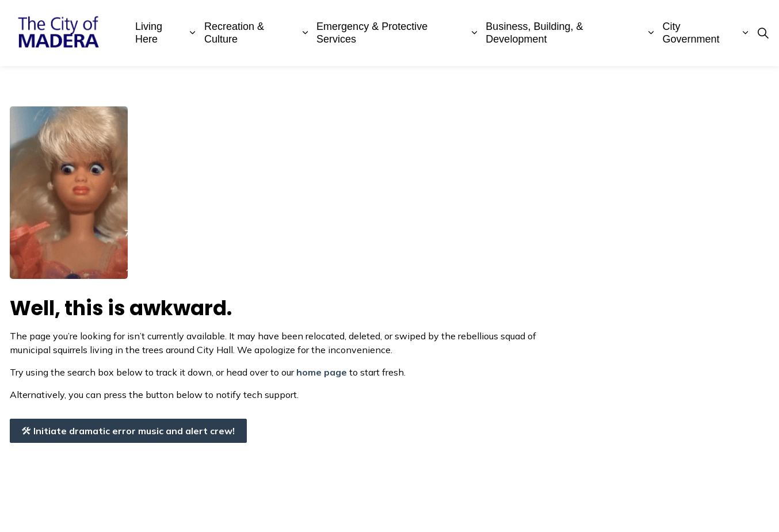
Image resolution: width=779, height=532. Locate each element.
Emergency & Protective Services (372, 33)
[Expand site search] (763, 33)
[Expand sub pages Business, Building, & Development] (651, 33)
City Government (691, 33)
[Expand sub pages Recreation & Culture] (305, 33)
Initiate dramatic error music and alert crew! (128, 431)
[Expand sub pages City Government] (745, 33)
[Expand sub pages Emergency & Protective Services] (475, 33)
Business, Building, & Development (534, 33)
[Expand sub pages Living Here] (193, 33)
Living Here (149, 33)
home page (322, 372)
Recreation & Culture (234, 33)
